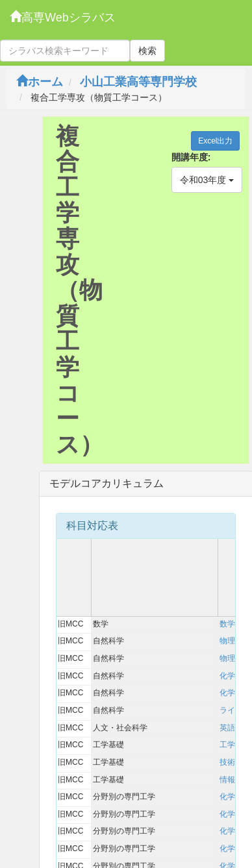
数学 (227, 624)
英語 (227, 728)
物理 (227, 641)
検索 (147, 51)
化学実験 (235, 693)
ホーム (40, 82)
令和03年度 (207, 180)
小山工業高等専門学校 (138, 82)
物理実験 (235, 658)
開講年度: (191, 157)
